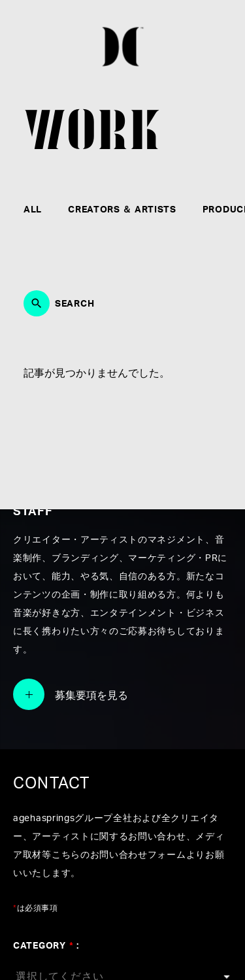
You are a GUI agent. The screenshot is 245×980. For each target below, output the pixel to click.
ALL (33, 210)
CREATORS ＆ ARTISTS (122, 210)
